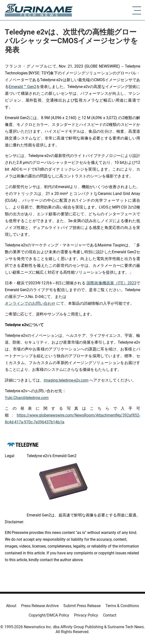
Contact (110, 615)
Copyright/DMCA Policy (49, 615)
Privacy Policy (86, 615)
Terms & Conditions (122, 606)
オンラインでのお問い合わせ (30, 303)
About (11, 606)
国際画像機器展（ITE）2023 (111, 283)
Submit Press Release (82, 606)
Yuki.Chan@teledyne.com (27, 398)
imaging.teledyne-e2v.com (66, 380)
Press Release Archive (40, 606)
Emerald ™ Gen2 (22, 87)
